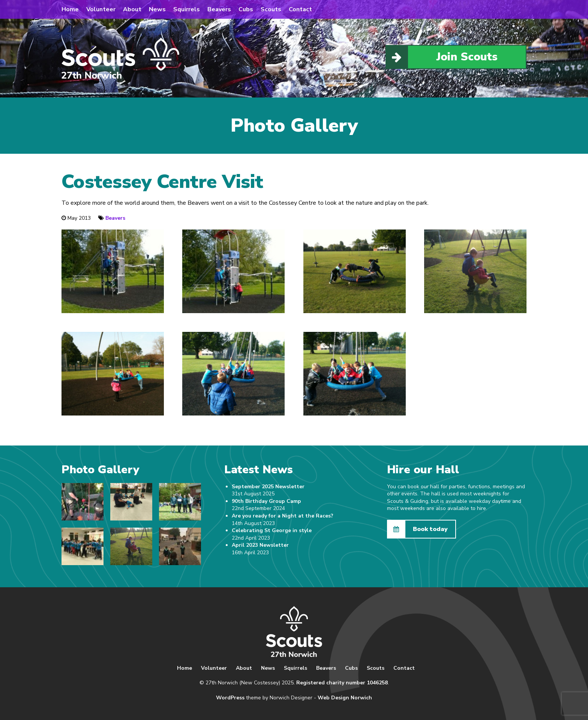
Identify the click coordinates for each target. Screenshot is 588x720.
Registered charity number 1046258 (342, 683)
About (132, 9)
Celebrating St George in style (272, 530)
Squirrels (187, 9)
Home (70, 9)
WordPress (230, 698)
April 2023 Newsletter (260, 545)
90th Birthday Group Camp (266, 501)
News (157, 9)
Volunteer (101, 9)
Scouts (271, 9)
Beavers (219, 9)
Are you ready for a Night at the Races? (283, 516)
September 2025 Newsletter (268, 487)
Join (442, 57)
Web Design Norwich (345, 698)
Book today (418, 529)
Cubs (246, 9)
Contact (300, 9)
